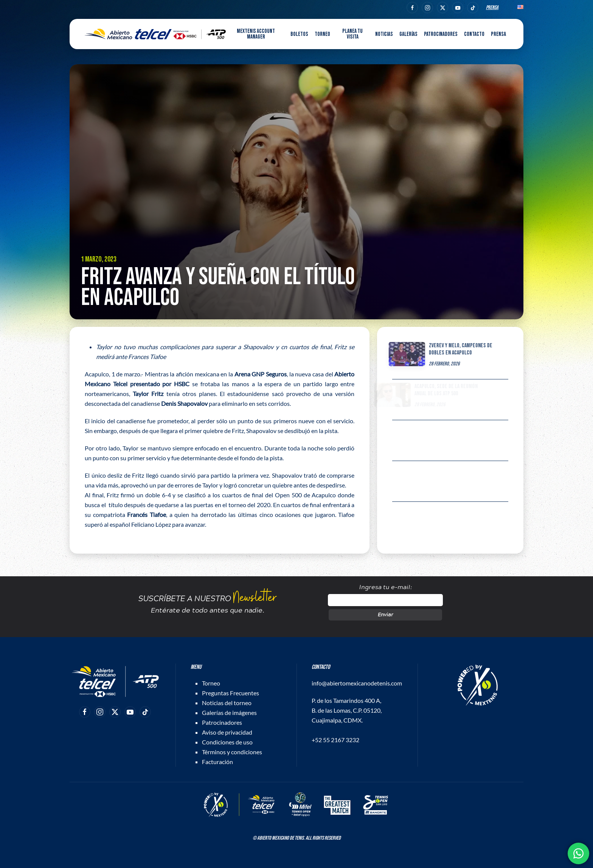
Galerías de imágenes (229, 713)
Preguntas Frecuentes (231, 693)
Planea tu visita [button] (352, 34)
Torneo (211, 683)
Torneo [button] (322, 34)
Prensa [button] (498, 34)
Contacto (474, 34)
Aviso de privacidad (227, 732)
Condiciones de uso (227, 742)
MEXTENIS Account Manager (256, 34)
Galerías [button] (408, 34)
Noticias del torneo (227, 703)
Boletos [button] (299, 34)
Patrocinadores (441, 34)
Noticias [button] (384, 34)
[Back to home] (155, 34)
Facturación (217, 762)
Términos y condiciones (232, 752)
